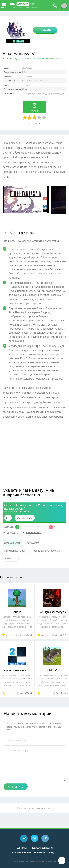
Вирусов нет (11, 533)
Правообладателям (42, 848)
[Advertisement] (34, 454)
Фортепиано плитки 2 (17, 670)
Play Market (32, 543)
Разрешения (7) (32, 532)
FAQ (52, 852)
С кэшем (39, 59)
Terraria (17, 612)
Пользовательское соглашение (28, 852)
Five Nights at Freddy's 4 (52, 612)
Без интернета (54, 59)
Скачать (45, 30)
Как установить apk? (15, 551)
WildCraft (52, 670)
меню (4, 5)
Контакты (22, 848)
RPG (5, 59)
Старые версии (13, 543)
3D (11, 59)
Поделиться (11, 558)
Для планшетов (23, 59)
